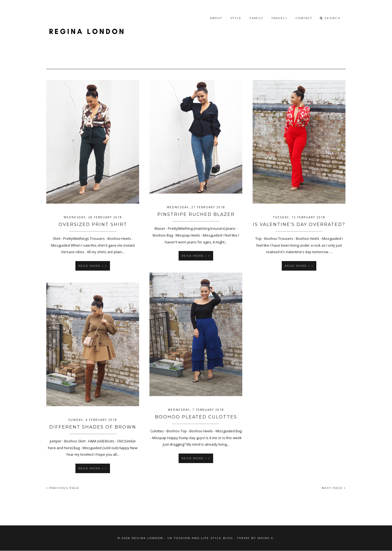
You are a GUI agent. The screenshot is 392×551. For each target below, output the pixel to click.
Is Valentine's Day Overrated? (299, 224)
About (216, 18)
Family (256, 18)
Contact (304, 18)
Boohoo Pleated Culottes (196, 417)
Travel (279, 18)
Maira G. (266, 538)
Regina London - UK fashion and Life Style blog (182, 538)
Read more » (93, 266)
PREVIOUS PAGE (63, 488)
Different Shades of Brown (93, 427)
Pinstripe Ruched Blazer (196, 214)
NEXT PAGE (334, 488)
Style (236, 18)
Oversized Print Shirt (93, 224)
